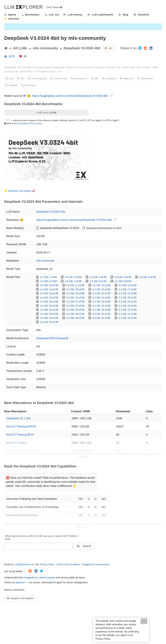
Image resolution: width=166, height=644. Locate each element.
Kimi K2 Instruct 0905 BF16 (23, 451)
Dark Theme (55, 7)
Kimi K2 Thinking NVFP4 (21, 427)
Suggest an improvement (96, 564)
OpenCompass (47, 577)
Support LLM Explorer (20, 598)
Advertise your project (20, 191)
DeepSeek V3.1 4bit (18, 418)
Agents (10, 15)
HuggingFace (31, 577)
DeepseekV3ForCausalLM (52, 338)
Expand (83, 457)
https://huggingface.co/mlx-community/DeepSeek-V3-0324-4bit (70, 96)
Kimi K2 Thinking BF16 (20, 435)
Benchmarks (30, 15)
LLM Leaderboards (100, 15)
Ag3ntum (20, 582)
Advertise (12, 19)
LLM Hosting (73, 15)
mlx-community (45, 48)
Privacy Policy (47, 564)
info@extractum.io (24, 564)
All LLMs (20, 48)
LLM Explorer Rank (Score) (30, 123)
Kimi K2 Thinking (16, 443)
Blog (123, 15)
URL (109, 48)
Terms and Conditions (69, 564)
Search (84, 546)
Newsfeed (141, 15)
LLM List (52, 15)
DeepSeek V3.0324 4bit (82, 48)
